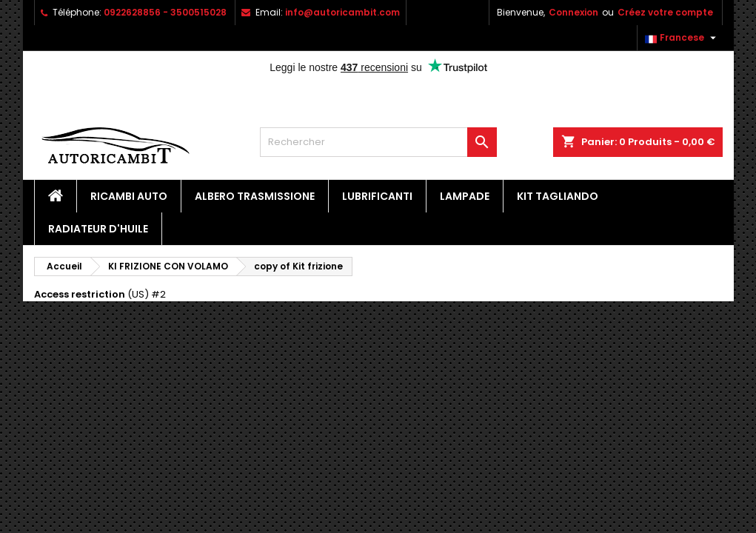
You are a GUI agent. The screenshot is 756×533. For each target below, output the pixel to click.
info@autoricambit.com (342, 12)
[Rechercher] (378, 142)
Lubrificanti (377, 196)
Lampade (465, 196)
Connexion (573, 12)
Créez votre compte (665, 12)
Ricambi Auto (129, 196)
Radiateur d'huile (98, 229)
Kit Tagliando (558, 196)
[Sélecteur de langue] (682, 38)
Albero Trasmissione (255, 196)
